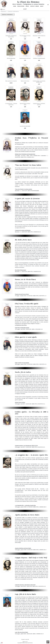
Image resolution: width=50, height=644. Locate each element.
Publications (21, 6)
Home (15, 6)
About (42, 6)
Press (27, 6)
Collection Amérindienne (13, 12)
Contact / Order (34, 6)
